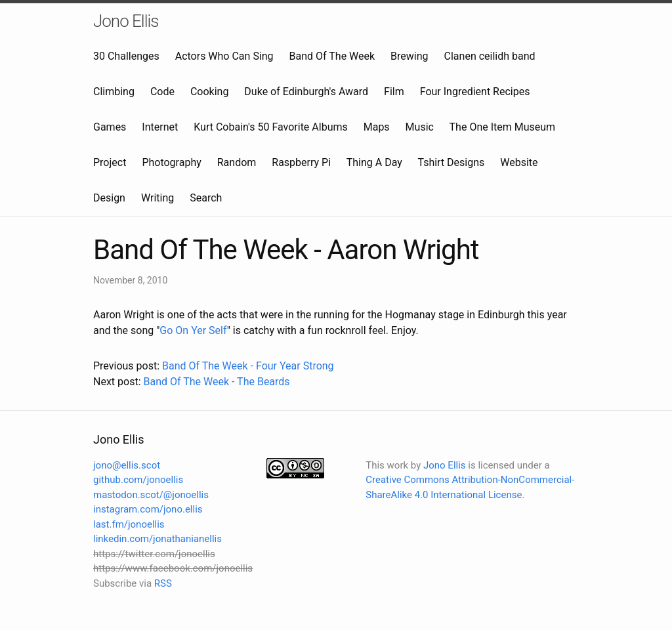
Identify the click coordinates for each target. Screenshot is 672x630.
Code (162, 92)
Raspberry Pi (301, 162)
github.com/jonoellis (138, 480)
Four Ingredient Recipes (475, 92)
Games (110, 127)
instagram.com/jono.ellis (148, 509)
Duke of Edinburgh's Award (306, 92)
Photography (171, 162)
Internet (160, 127)
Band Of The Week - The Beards (216, 382)
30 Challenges (126, 56)
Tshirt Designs (451, 162)
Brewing (409, 56)
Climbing (114, 92)
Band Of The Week (332, 56)
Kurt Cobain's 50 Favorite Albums (271, 127)
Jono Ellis (126, 21)
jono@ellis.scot (127, 465)
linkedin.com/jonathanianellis (157, 539)
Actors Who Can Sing (224, 56)
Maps (377, 127)
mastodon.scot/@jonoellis (151, 495)
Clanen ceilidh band (490, 56)
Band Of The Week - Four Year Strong (248, 366)
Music (420, 127)
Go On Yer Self (193, 330)
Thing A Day (374, 162)
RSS (163, 583)
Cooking (209, 92)
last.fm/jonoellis (129, 524)
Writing (157, 198)
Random (237, 162)
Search (206, 198)
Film (394, 92)
